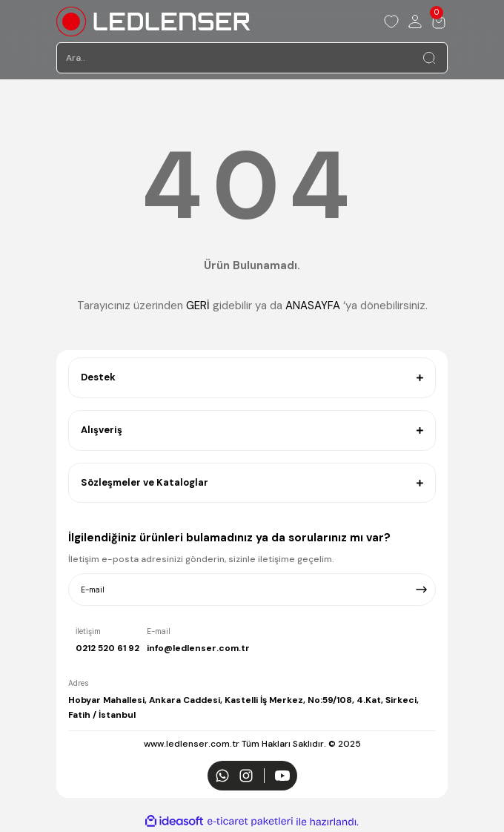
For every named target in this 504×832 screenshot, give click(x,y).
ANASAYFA (313, 306)
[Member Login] (415, 22)
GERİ (198, 306)
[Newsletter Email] (252, 590)
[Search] (252, 58)
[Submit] (421, 590)
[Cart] (439, 22)
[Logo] (153, 22)
